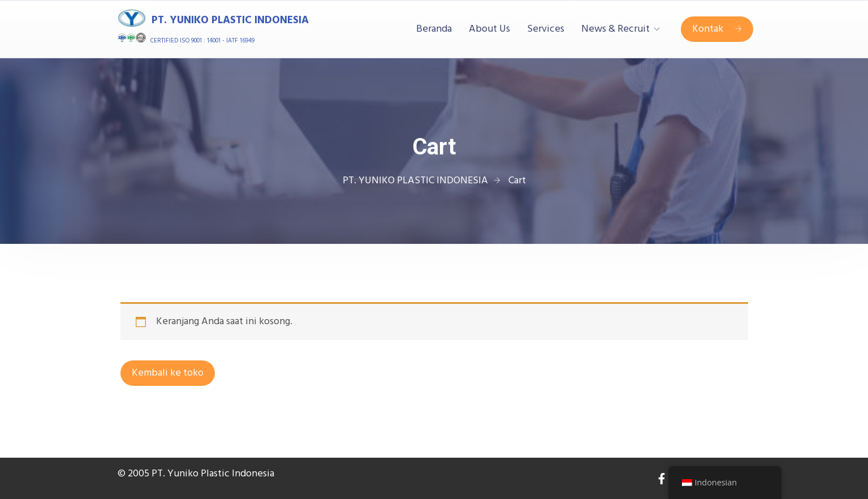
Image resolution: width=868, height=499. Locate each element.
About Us (489, 29)
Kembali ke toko (168, 373)
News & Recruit (616, 29)
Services (546, 29)
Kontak (717, 29)
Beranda (434, 29)
